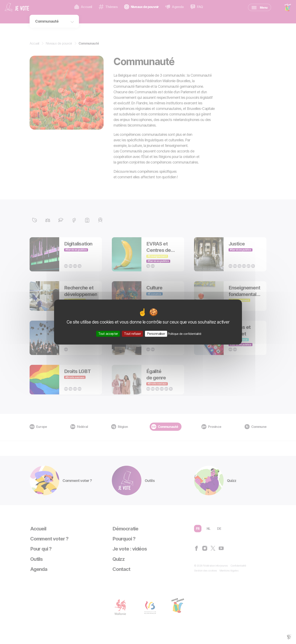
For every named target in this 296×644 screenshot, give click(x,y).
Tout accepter (108, 334)
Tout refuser (132, 334)
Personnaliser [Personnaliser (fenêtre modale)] (156, 334)
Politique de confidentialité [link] (184, 334)
